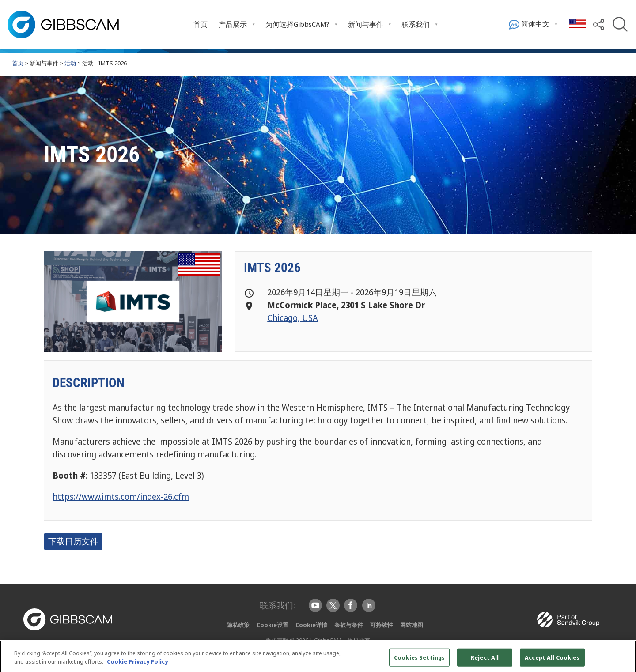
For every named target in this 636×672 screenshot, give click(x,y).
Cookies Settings (419, 661)
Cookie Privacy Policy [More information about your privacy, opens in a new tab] (137, 664)
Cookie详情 (311, 625)
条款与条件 (349, 625)
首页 (201, 24)
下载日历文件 (73, 542)
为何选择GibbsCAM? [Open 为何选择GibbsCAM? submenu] (297, 24)
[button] (599, 24)
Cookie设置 (273, 625)
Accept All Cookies (552, 661)
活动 (70, 63)
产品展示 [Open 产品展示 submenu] (233, 24)
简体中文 (529, 25)
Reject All (485, 661)
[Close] (622, 660)
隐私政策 (238, 625)
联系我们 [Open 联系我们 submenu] (416, 24)
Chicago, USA (293, 318)
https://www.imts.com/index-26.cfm (121, 496)
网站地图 (412, 625)
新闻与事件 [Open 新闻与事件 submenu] (366, 24)
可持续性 (382, 625)
